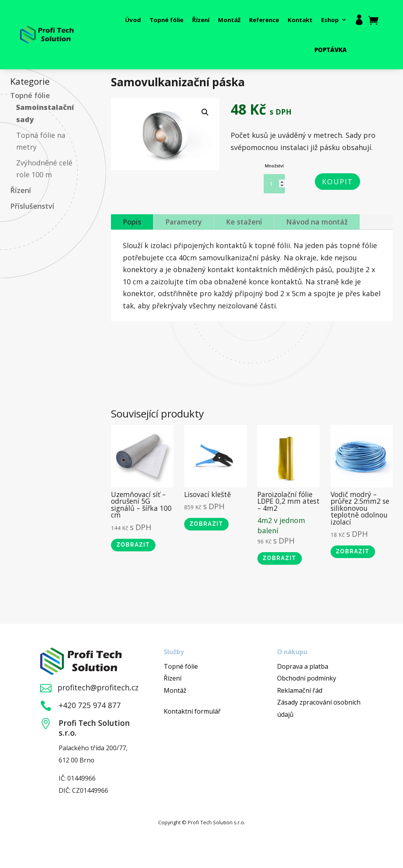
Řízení (201, 20)
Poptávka (331, 50)
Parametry (184, 222)
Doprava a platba (303, 666)
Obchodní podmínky (307, 678)
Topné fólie (166, 20)
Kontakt (300, 20)
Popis (132, 222)
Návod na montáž (317, 222)
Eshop (330, 20)
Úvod (133, 20)
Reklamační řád (300, 690)
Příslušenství (32, 206)
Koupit (337, 182)
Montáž (229, 20)
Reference (264, 20)
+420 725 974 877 (90, 705)
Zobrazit (133, 545)
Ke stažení (244, 222)
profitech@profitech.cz (98, 687)
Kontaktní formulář (192, 711)
